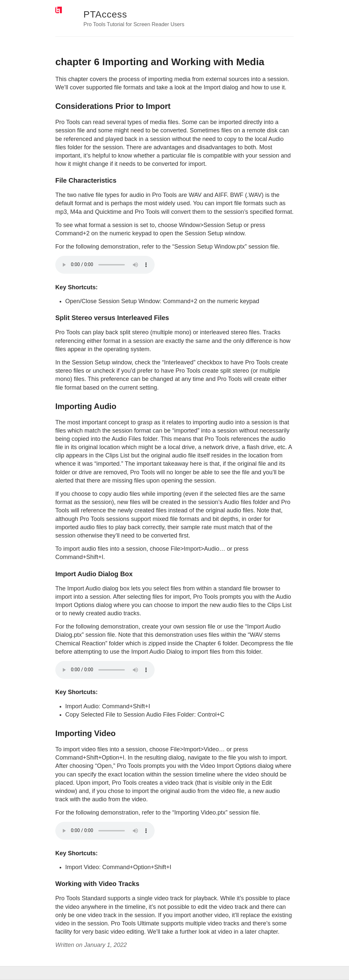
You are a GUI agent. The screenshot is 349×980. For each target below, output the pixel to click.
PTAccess (105, 14)
